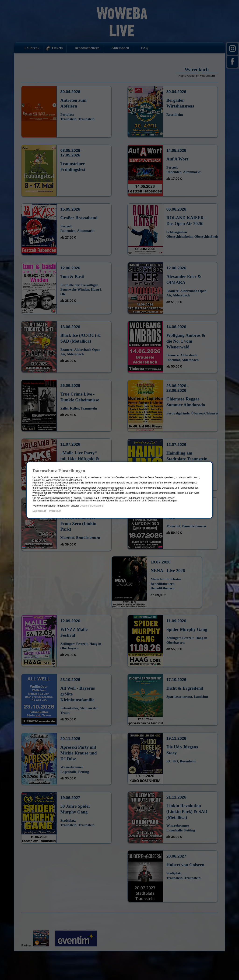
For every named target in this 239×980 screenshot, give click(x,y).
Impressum (55, 511)
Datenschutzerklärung (92, 506)
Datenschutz (39, 511)
